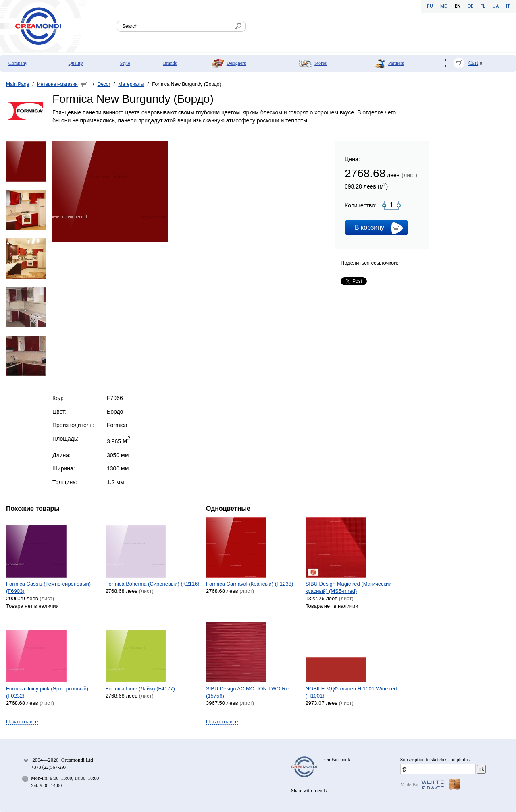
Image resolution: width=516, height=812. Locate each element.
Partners (396, 63)
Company (18, 63)
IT (508, 6)
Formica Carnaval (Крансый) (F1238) (250, 584)
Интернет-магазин (57, 84)
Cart (473, 63)
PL (483, 6)
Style (125, 63)
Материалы (131, 84)
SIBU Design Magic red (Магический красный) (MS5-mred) (349, 587)
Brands (170, 63)
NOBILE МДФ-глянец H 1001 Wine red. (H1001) (352, 692)
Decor (104, 84)
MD (444, 6)
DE (470, 6)
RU (430, 6)
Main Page (18, 84)
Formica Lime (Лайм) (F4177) (140, 689)
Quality (76, 63)
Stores (320, 63)
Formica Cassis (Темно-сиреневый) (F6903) (48, 587)
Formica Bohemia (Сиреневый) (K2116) (153, 584)
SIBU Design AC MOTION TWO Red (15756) (249, 692)
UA (496, 6)
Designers (236, 63)
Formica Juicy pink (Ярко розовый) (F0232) (47, 692)
